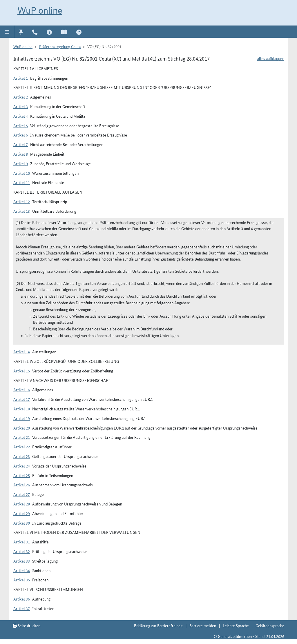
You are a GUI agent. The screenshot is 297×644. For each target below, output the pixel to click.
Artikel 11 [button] (22, 182)
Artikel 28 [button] (22, 504)
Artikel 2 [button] (21, 97)
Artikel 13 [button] (22, 211)
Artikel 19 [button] (22, 418)
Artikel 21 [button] (22, 437)
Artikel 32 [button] (22, 551)
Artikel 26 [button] (22, 485)
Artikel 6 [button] (21, 135)
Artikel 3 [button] (21, 106)
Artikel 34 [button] (22, 570)
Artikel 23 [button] (22, 456)
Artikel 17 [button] (22, 399)
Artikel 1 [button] (21, 78)
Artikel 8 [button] (21, 154)
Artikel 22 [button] (22, 447)
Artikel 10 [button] (22, 173)
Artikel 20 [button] (22, 428)
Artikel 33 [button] (22, 561)
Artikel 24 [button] (22, 466)
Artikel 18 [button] (22, 409)
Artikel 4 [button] (21, 116)
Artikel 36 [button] (22, 599)
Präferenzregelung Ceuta (60, 46)
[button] (7, 32)
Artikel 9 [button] (21, 163)
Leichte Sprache (236, 625)
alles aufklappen (271, 58)
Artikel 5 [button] (21, 125)
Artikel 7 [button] (21, 144)
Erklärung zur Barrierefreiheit (158, 625)
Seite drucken (27, 625)
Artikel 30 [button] (22, 523)
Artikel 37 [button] (22, 608)
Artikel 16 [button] (22, 390)
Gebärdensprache (270, 625)
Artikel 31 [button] (22, 542)
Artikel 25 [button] (22, 475)
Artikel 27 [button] (22, 494)
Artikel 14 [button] (22, 352)
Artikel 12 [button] (22, 201)
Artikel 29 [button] (22, 513)
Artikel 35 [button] (22, 580)
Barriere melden (203, 625)
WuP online (40, 10)
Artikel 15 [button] (22, 371)
